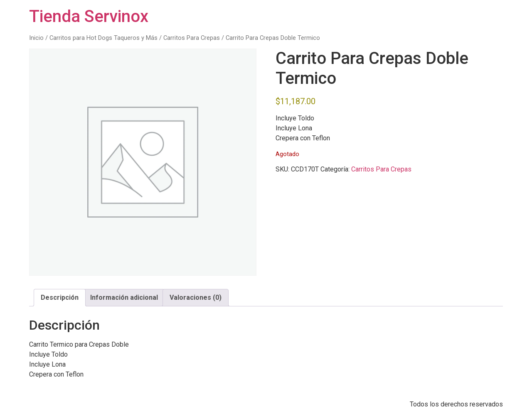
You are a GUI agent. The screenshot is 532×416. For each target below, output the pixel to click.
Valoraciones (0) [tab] (196, 297)
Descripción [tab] (60, 297)
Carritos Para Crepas (192, 38)
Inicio (36, 38)
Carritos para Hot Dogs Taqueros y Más (103, 38)
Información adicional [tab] (124, 297)
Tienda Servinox (89, 16)
